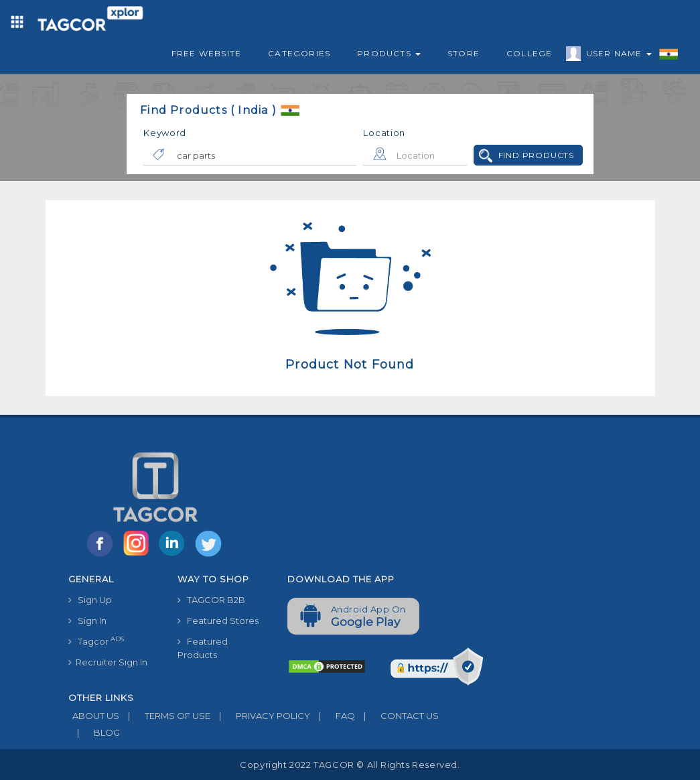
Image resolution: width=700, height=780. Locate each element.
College (529, 53)
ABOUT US (94, 716)
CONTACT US (397, 716)
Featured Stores (218, 621)
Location (384, 133)
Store (464, 53)
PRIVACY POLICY (260, 716)
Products (389, 53)
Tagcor (96, 641)
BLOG (94, 732)
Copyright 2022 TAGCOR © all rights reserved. (350, 765)
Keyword (165, 133)
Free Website (206, 53)
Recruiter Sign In (108, 662)
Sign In (87, 621)
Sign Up (90, 600)
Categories (299, 53)
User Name (616, 56)
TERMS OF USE (165, 716)
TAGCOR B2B (211, 600)
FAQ (333, 716)
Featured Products (203, 648)
